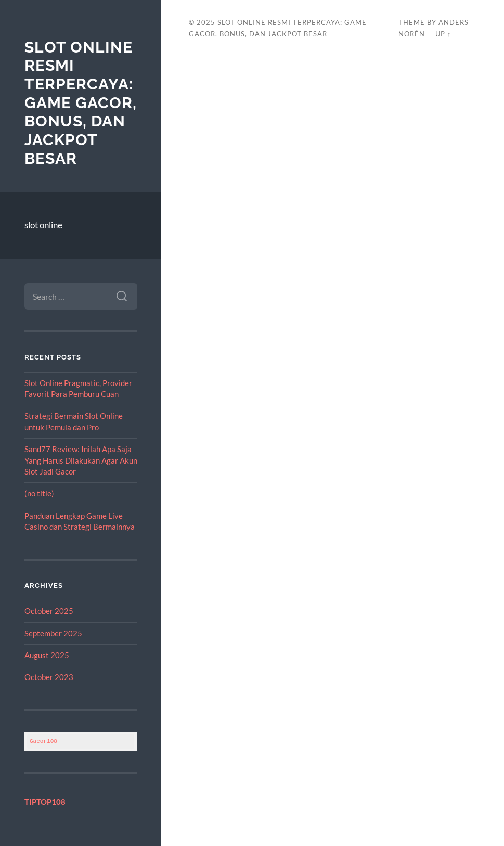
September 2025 (53, 633)
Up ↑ (443, 34)
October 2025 (49, 611)
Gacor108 (43, 741)
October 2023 (49, 677)
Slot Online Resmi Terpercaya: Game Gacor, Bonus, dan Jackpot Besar (81, 103)
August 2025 (47, 655)
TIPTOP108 (45, 802)
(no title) (39, 493)
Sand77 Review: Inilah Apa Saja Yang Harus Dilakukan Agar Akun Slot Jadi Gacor (81, 460)
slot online (43, 225)
